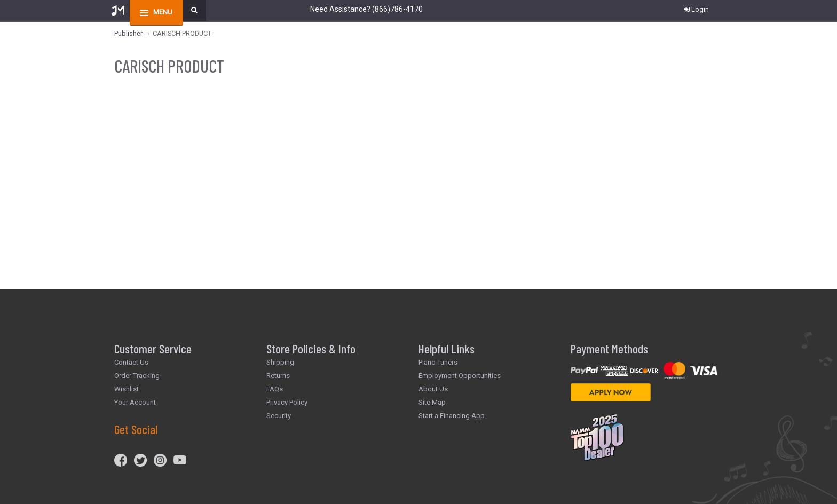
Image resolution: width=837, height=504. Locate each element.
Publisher (128, 33)
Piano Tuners (438, 362)
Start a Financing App (452, 416)
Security (279, 416)
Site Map (432, 402)
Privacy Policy (287, 402)
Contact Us (131, 362)
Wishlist (127, 389)
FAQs (275, 389)
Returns (278, 376)
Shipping (280, 362)
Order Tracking (137, 376)
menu (163, 12)
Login (696, 9)
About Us (433, 389)
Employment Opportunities (460, 376)
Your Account (135, 402)
